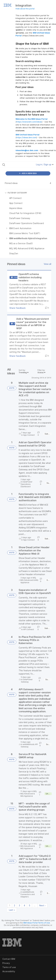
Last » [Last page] (12, 910)
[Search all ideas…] (18, 165)
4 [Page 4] (24, 905)
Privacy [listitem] (6, 963)
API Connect (29, 629)
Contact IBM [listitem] (9, 959)
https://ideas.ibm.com (26, 137)
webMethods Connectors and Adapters (28, 894)
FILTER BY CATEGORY (16, 193)
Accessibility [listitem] (9, 971)
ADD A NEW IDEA (28, 173)
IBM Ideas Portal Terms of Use (37, 923)
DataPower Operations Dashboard (27, 484)
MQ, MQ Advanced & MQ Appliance (29, 580)
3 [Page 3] (19, 905)
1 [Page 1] (10, 905)
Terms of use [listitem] (9, 967)
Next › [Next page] (42, 905)
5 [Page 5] (29, 905)
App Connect (29, 435)
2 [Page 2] (14, 905)
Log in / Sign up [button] (45, 164)
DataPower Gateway (27, 681)
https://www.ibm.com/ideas (29, 122)
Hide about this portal (25, 9)
